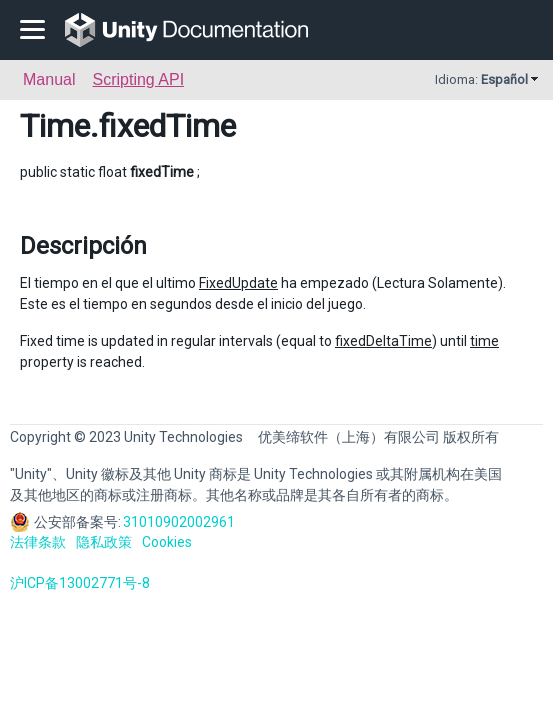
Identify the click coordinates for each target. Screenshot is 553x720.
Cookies (167, 542)
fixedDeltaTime (383, 341)
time (484, 341)
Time (55, 126)
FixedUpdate (238, 283)
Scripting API (138, 79)
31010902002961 (179, 522)
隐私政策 (104, 542)
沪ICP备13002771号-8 (80, 583)
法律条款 (38, 542)
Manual (49, 79)
